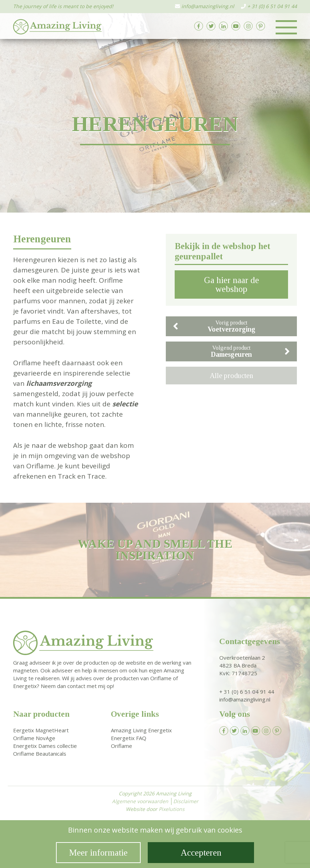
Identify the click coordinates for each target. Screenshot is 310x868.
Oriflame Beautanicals (40, 754)
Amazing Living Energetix (141, 730)
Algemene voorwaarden (140, 801)
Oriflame (122, 746)
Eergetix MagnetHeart (41, 730)
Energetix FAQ (129, 738)
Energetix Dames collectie (45, 746)
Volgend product (250, 351)
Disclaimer (186, 801)
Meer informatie (98, 853)
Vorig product (214, 326)
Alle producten (231, 376)
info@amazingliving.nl (208, 6)
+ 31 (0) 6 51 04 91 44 (272, 6)
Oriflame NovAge (34, 738)
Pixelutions (172, 809)
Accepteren (201, 853)
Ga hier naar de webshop (232, 284)
